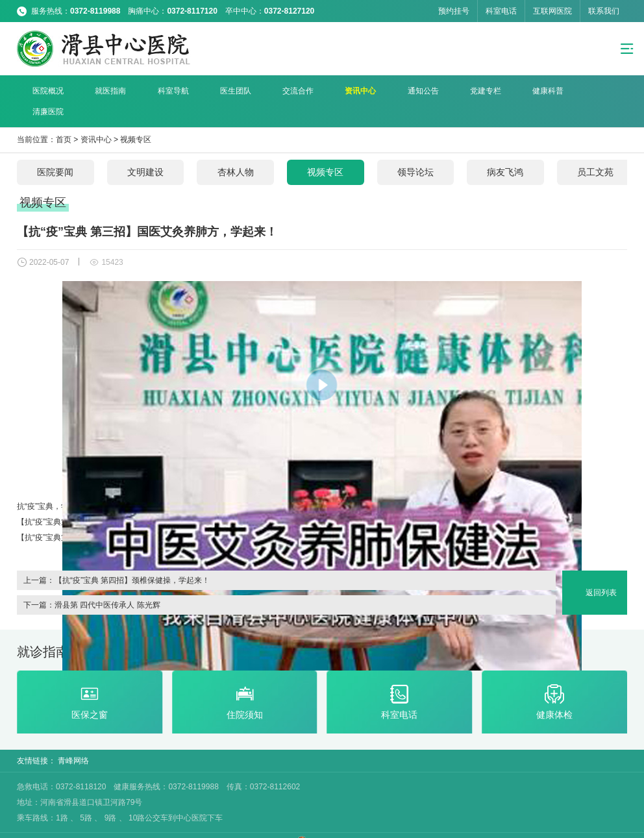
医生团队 (209, 91)
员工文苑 (601, 152)
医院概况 (44, 91)
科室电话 (501, 11)
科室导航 (154, 91)
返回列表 (601, 572)
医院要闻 (56, 152)
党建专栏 (428, 91)
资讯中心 (319, 91)
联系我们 (604, 11)
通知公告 (374, 91)
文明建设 (147, 152)
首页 (64, 119)
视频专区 (136, 119)
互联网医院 (552, 11)
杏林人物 (238, 152)
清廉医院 (539, 91)
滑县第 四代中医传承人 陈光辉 (107, 584)
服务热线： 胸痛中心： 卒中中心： (173, 11)
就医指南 (99, 91)
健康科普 (484, 91)
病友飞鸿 (510, 152)
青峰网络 (73, 741)
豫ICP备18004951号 (259, 827)
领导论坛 (419, 152)
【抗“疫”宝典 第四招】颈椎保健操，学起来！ (132, 560)
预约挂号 (454, 11)
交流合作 (264, 91)
